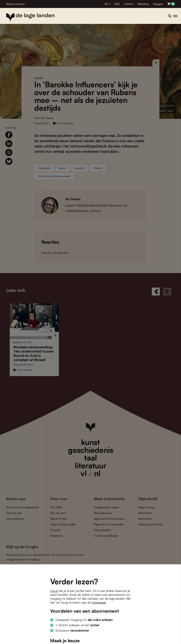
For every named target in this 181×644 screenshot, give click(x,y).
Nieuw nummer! (15, 4)
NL (106, 4)
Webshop (143, 4)
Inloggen (158, 4)
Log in (54, 591)
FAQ (117, 4)
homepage (99, 602)
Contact (129, 4)
